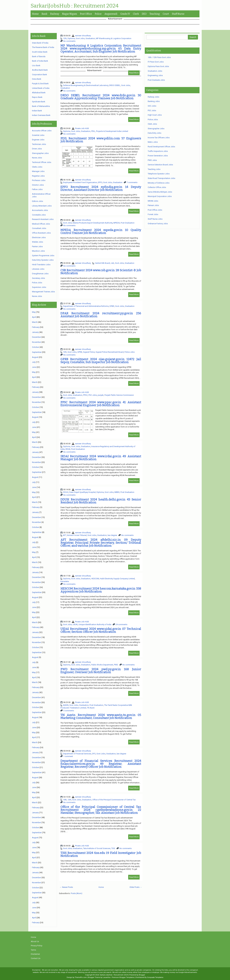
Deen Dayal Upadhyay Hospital (82, 492)
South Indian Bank (40, 52)
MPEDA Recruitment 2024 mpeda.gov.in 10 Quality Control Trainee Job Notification (101, 231)
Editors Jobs (37, 201)
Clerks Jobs (37, 167)
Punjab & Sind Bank (40, 84)
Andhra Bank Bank (40, 70)
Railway (55, 14)
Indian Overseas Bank (41, 115)
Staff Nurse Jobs (155, 219)
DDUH (66, 492)
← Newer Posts (66, 887)
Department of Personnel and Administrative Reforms (86, 306)
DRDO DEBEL (115, 85)
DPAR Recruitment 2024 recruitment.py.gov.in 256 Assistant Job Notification (101, 315)
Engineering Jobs (155, 75)
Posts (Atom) (77, 893)
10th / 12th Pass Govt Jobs (159, 57)
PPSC (85, 395)
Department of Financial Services (77, 754)
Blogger (142, 975)
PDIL (93, 131)
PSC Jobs (93, 395)
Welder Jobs (37, 242)
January (35, 332)
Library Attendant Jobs (42, 206)
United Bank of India (41, 88)
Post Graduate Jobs (156, 80)
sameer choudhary (83, 36)
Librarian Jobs (38, 269)
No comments (69, 41)
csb (112, 263)
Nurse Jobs (37, 158)
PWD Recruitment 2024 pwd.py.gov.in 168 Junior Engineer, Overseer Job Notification (101, 671)
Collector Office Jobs (157, 187)
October (35, 347)
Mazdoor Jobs (38, 251)
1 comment (68, 756)
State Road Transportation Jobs (161, 178)
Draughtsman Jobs (40, 274)
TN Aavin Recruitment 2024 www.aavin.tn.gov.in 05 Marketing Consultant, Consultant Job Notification (101, 716)
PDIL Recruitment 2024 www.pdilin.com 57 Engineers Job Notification (101, 140)
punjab (101, 395)
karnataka (65, 581)
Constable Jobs (39, 215)
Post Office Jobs (155, 210)
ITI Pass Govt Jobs (156, 62)
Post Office (86, 14)
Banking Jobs (154, 101)
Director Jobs (38, 185)
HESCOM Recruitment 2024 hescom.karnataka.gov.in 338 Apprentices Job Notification (101, 590)
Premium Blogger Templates (123, 977)
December (36, 337)
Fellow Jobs (37, 189)
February (36, 327)
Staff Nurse (178, 14)
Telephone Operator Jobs (159, 174)
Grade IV (125, 14)
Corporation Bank (39, 75)
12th (65, 38)
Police (98, 14)
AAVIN (66, 705)
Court (166, 14)
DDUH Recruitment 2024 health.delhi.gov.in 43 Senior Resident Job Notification (101, 501)
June (34, 367)
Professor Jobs (39, 180)
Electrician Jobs (39, 237)
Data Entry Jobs (154, 133)
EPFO (100, 182)
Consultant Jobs (39, 228)
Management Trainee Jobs (43, 292)
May (34, 312)
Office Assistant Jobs (41, 233)
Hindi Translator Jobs (41, 265)
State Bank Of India (40, 43)
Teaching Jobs (154, 169)
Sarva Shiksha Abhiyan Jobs (160, 192)
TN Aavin (91, 708)
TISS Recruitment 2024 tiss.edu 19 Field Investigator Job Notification (101, 854)
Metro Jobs (153, 142)
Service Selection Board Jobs (160, 165)
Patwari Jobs (153, 205)
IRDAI (68, 449)
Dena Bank (37, 79)
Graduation (90, 38)
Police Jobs (130, 352)
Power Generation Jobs (158, 156)
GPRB (80, 352)
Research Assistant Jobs (43, 219)
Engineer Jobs (38, 140)
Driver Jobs (37, 149)
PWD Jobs (152, 160)
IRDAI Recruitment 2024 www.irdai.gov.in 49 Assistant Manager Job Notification (101, 458)
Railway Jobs (153, 97)
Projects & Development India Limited (112, 131)
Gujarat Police (89, 352)
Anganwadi (111, 14)
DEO (144, 14)
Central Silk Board (102, 263)
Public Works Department (102, 665)
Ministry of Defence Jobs (159, 183)
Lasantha (107, 977)
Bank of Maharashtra (41, 106)
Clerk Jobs (152, 124)
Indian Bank (37, 111)
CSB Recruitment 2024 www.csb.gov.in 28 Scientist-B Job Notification (101, 272)
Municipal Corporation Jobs (160, 196)
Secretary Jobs (38, 278)
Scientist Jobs (38, 135)
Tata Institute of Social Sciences (97, 848)
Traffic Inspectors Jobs (158, 151)
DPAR (112, 306)
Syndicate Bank (39, 102)
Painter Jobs (37, 246)
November (36, 342)
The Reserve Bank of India (43, 47)
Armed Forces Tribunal (77, 535)
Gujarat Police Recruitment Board (110, 352)
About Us (35, 941)
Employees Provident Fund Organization (80, 182)
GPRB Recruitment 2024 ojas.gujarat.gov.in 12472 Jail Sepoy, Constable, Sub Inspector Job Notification (101, 361)
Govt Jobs (80, 38)
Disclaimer (35, 954)
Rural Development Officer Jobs (161, 147)
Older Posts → (136, 887)
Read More (134, 73)
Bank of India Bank (40, 61)
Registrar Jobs (38, 176)
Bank (44, 14)
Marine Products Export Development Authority (93, 223)
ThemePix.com (81, 977)
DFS (94, 754)
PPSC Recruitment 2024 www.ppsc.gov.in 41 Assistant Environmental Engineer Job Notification (101, 404)
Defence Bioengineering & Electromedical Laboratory (86, 85)
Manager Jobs (38, 171)
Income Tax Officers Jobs (159, 138)
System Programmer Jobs (43, 256)
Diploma (71, 38)
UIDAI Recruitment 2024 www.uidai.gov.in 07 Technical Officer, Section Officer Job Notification (101, 630)
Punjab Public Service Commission (119, 395)
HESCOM (95, 579)
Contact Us (36, 958)
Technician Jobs (39, 144)
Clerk (136, 14)
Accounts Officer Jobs (42, 131)
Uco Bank (36, 65)
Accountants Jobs (40, 210)
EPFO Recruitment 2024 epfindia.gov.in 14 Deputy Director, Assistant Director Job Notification (101, 188)
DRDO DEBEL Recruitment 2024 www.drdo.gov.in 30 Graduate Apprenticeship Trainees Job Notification (101, 97)
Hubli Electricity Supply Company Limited (117, 579)
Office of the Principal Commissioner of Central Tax (114, 800)
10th (65, 800)
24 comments (121, 624)
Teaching (155, 14)
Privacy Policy (37, 946)
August (35, 357)
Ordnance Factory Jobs (158, 224)
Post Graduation (128, 223)
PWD (116, 665)
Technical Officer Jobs (42, 162)
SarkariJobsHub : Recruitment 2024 (75, 6)
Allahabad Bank (39, 93)
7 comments (132, 182)
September (37, 352)
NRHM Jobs (153, 201)
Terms (33, 950)
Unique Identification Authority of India (95, 624)
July (34, 362)
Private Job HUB (82, 128)
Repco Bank (37, 97)
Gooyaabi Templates (155, 977)
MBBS (117, 492)
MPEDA (117, 223)
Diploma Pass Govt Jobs (158, 66)
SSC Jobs (152, 106)
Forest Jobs (153, 214)
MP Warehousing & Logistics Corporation (114, 38)
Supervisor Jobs (39, 287)
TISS (113, 848)
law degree (112, 535)
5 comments (69, 711)
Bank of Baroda (39, 56)
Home (35, 14)
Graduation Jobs (155, 71)
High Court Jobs (155, 115)
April (34, 317)
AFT (65, 535)
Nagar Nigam (70, 14)
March (35, 322)
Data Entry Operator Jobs (43, 260)
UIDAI (75, 624)
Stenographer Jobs (40, 153)
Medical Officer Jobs (41, 224)
